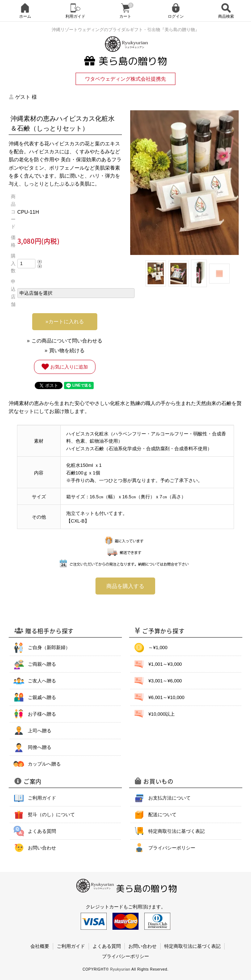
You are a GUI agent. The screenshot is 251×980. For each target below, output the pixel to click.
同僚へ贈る (40, 747)
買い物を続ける (67, 350)
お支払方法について (169, 798)
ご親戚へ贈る (42, 697)
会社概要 (40, 946)
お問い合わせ (42, 848)
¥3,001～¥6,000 (165, 681)
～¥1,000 (158, 647)
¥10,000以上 (161, 714)
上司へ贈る (40, 731)
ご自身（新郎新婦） (49, 647)
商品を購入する (125, 586)
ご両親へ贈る (42, 664)
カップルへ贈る (44, 764)
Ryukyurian (120, 969)
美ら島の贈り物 (126, 61)
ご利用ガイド (42, 798)
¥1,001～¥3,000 (165, 664)
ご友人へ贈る (42, 681)
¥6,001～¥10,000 (166, 697)
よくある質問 (42, 831)
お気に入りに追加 (65, 367)
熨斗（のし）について (51, 815)
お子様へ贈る (42, 714)
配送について (162, 815)
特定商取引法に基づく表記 (176, 831)
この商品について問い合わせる (67, 341)
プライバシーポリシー (172, 848)
